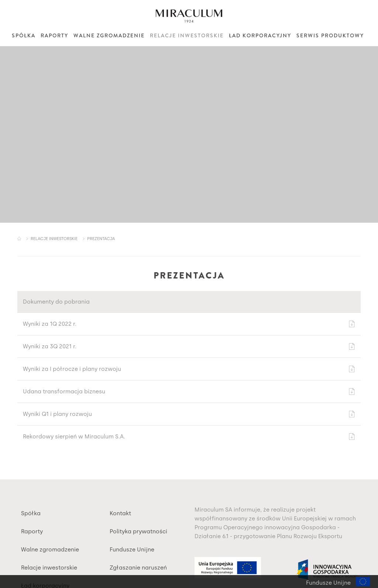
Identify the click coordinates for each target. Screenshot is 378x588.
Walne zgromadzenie (109, 35)
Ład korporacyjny (260, 35)
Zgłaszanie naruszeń (138, 568)
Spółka (24, 35)
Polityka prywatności (138, 531)
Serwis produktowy (330, 35)
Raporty (54, 35)
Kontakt (120, 513)
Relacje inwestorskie (187, 35)
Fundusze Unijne (132, 550)
